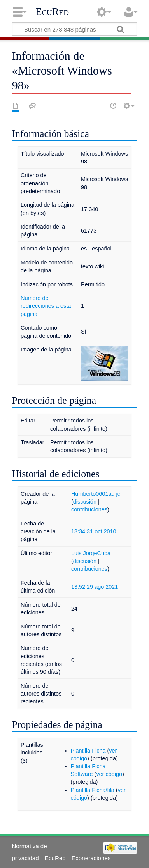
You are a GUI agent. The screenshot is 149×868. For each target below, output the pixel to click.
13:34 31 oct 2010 (94, 531)
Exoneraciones (91, 858)
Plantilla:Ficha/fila (93, 790)
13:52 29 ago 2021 (95, 587)
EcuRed (52, 12)
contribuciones (89, 509)
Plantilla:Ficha (88, 751)
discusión (85, 502)
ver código (109, 774)
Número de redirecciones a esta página (46, 306)
